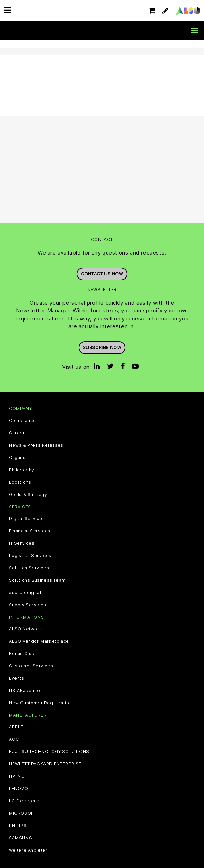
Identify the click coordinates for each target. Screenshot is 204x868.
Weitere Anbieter (28, 850)
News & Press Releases (36, 445)
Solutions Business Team (37, 580)
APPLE (16, 727)
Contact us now (102, 274)
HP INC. (17, 776)
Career (17, 433)
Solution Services (29, 568)
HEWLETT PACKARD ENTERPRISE (45, 764)
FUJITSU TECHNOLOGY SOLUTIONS (49, 752)
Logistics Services (30, 556)
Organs (17, 458)
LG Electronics (25, 801)
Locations (20, 482)
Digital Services (27, 519)
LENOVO (19, 789)
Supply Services (28, 605)
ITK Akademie (24, 691)
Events (17, 678)
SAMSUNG (20, 838)
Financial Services (30, 531)
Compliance (22, 421)
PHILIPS (18, 826)
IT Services (22, 543)
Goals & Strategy (28, 495)
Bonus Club (22, 654)
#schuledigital (25, 593)
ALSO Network (25, 629)
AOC (14, 739)
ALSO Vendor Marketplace (39, 641)
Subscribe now (102, 347)
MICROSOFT (23, 813)
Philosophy (22, 470)
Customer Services (31, 666)
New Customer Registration (40, 703)
